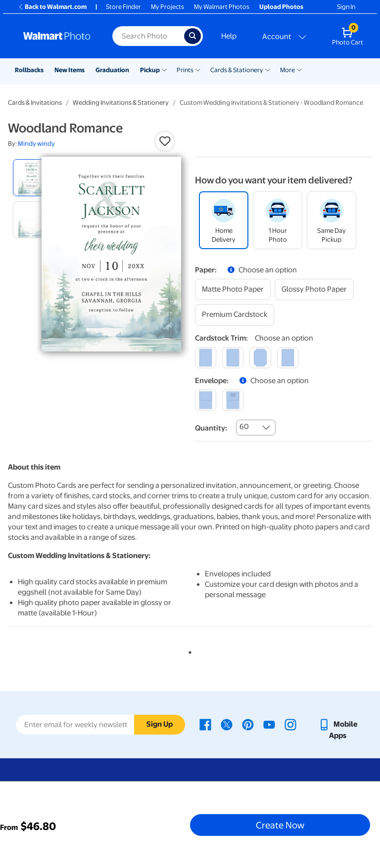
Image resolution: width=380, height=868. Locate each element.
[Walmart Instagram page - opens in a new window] (290, 724)
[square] (206, 358)
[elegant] (260, 358)
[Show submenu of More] (299, 69)
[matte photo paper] (233, 289)
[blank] (206, 400)
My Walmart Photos (222, 7)
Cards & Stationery (237, 70)
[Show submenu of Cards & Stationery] (268, 69)
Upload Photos (281, 7)
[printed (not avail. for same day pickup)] (233, 400)
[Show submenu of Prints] (198, 69)
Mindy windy (36, 144)
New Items (70, 70)
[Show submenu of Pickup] (164, 69)
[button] (165, 141)
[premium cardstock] (235, 315)
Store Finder (123, 7)
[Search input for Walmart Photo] (148, 36)
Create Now (280, 825)
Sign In (346, 7)
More (287, 70)
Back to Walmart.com (52, 7)
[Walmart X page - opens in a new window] (227, 724)
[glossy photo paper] (314, 289)
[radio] (31, 178)
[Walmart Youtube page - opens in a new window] (269, 724)
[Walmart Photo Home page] (57, 36)
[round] (233, 358)
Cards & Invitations (35, 103)
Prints (185, 70)
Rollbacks (29, 70)
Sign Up (160, 724)
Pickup (150, 70)
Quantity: (211, 428)
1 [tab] (188, 651)
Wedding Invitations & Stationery (121, 103)
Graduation (112, 70)
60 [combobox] (244, 427)
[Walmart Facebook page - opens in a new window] (205, 724)
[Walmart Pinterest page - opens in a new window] (248, 724)
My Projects (167, 7)
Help (229, 36)
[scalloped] (288, 358)
